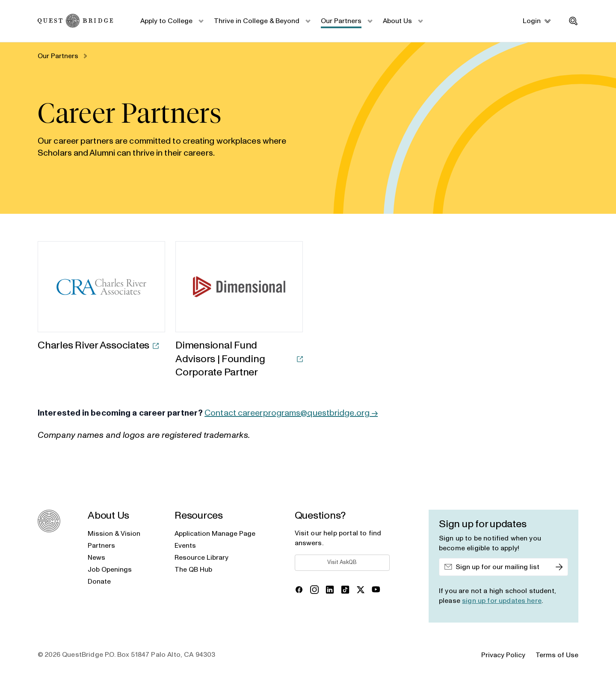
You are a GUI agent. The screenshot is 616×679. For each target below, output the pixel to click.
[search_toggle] (573, 21)
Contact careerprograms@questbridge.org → (291, 413)
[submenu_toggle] (201, 21)
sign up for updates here (502, 601)
